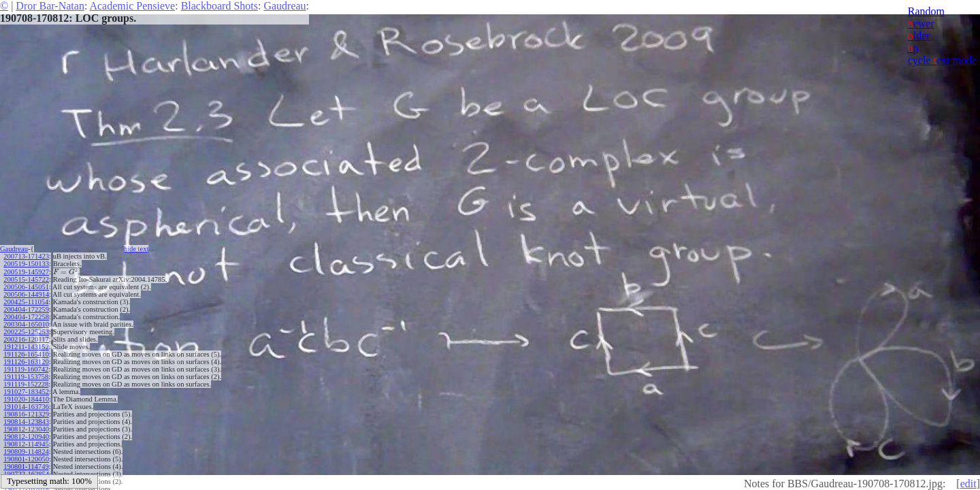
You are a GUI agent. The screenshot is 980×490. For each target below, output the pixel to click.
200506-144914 (26, 294)
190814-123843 (26, 422)
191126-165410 (26, 354)
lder (919, 36)
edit (968, 484)
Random (926, 11)
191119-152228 (26, 384)
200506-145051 (26, 287)
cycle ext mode (942, 60)
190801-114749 (26, 467)
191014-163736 (26, 407)
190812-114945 (26, 444)
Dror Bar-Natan (50, 6)
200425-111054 (26, 302)
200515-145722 (26, 279)
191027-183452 (26, 392)
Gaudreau (284, 6)
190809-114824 (26, 452)
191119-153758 (26, 377)
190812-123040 (26, 429)
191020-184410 (26, 399)
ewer (921, 23)
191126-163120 (26, 362)
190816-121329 (26, 414)
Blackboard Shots (219, 6)
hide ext (136, 249)
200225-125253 (26, 332)
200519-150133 (26, 264)
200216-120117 (26, 339)
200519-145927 (26, 272)
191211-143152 (26, 347)
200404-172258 (26, 317)
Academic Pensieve (132, 6)
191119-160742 (26, 369)
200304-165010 (26, 324)
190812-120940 (26, 437)
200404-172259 (26, 309)
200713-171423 (26, 256)
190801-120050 (26, 459)
